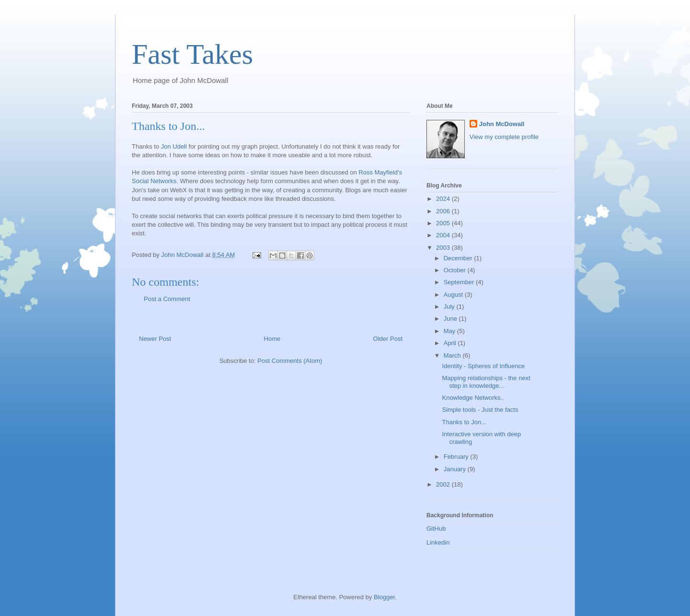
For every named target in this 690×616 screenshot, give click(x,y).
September (460, 282)
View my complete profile (504, 137)
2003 (444, 248)
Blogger (384, 597)
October (456, 270)
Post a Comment (167, 299)
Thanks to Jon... (464, 422)
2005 (444, 223)
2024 (444, 199)
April (451, 343)
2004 (444, 235)
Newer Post (155, 339)
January (456, 469)
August (454, 295)
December (459, 258)
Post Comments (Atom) (290, 361)
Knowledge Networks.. (473, 398)
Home (272, 339)
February (457, 457)
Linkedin (438, 542)
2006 (444, 211)
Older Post (388, 339)
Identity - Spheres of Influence (483, 366)
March (453, 355)
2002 (444, 484)
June (451, 319)
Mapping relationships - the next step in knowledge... (486, 382)
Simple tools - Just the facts (480, 410)
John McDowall (502, 124)
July (450, 307)
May (450, 331)
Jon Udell (174, 146)
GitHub (436, 529)
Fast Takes (192, 54)
